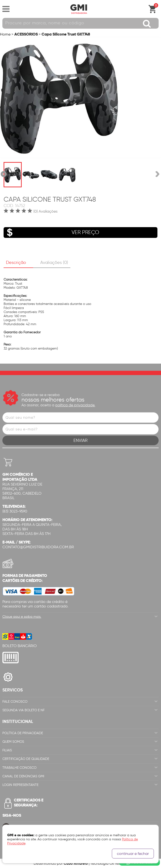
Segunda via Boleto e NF (23, 710)
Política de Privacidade (23, 733)
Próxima (157, 174)
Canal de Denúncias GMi (23, 776)
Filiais (7, 750)
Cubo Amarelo (76, 863)
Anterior (4, 174)
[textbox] (80, 23)
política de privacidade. (75, 405)
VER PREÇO (51, 233)
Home (5, 34)
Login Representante (20, 785)
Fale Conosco (15, 702)
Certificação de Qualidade (26, 759)
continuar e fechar (133, 854)
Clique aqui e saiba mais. (22, 617)
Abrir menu (6, 9)
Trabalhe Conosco (19, 768)
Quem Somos (13, 742)
